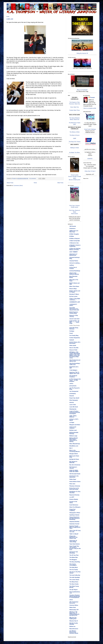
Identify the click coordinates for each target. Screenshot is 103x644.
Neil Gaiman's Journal (73, 468)
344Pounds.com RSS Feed (74, 231)
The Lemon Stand (74, 580)
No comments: (33, 178)
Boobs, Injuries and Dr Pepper (75, 291)
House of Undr (73, 350)
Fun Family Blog (74, 335)
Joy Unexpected (74, 391)
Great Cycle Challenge (90, 129)
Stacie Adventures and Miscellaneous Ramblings (75, 518)
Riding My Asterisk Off (82, 53)
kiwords (72, 402)
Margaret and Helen (75, 425)
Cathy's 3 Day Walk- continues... (75, 299)
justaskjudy (73, 394)
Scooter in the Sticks (73, 502)
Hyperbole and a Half (74, 367)
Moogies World (74, 454)
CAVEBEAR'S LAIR (75, 302)
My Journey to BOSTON (73, 462)
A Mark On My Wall (75, 241)
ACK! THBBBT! (74, 252)
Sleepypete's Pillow (75, 513)
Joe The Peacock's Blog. (75, 389)
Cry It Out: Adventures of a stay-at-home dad (74, 309)
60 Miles (72, 236)
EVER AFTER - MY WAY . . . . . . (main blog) (74, 322)
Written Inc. (73, 626)
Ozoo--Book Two (75, 107)
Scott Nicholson (74, 505)
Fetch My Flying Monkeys (74, 328)
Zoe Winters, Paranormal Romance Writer (74, 632)
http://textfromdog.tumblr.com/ (75, 364)
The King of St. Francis (75, 142)
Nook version (75, 214)
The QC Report (73, 590)
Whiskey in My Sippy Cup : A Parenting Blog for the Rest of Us (74, 614)
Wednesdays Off (74, 610)
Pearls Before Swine (75, 482)
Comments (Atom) (18, 186)
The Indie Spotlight (75, 577)
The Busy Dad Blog (75, 562)
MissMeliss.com (74, 446)
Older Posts (60, 183)
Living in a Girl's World (74, 420)
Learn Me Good (74, 407)
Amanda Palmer (74, 261)
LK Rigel (72, 422)
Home (35, 183)
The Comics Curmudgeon (73, 565)
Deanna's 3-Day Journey (74, 316)
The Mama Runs (74, 582)
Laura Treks (73, 405)
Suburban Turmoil (74, 524)
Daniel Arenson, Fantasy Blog (74, 313)
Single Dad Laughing (72, 510)
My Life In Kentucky (75, 465)
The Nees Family (74, 584)
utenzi (71, 600)
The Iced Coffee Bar (75, 575)
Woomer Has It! (74, 621)
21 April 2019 (10, 19)
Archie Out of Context (73, 268)
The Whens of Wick (75, 132)
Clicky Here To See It (90, 171)
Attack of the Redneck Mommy (74, 274)
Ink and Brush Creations (73, 376)
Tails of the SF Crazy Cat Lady (75, 531)
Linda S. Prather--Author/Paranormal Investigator (75, 412)
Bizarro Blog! (73, 289)
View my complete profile (90, 108)
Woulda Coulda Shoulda (74, 624)
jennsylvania (73, 386)
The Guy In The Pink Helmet (75, 572)
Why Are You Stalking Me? (73, 618)
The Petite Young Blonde (74, 587)
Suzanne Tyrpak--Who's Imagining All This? (75, 527)
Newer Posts (10, 183)
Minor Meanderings (75, 444)
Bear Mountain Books (73, 277)
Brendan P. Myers (74, 294)
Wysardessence (74, 629)
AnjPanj (72, 265)
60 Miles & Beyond (74, 239)
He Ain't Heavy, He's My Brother (75, 343)
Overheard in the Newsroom (74, 477)
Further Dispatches (75, 338)
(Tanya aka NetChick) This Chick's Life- (73, 537)
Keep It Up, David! (74, 398)
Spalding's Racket (74, 515)
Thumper (92, 97)
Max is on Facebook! (82, 90)
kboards (72, 396)
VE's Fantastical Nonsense (74, 602)
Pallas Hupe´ (73, 479)
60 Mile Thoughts (74, 234)
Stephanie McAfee (74, 522)
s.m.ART (72, 497)
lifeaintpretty (73, 409)
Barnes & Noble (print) (75, 180)
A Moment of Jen (74, 243)
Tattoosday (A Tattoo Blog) (73, 541)
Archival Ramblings (75, 271)
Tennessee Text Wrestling (74, 552)
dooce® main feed (74, 319)
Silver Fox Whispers (75, 507)
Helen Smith (73, 345)
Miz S (71, 448)
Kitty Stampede (74, 400)
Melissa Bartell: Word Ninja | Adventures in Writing (74, 440)
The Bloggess (73, 560)
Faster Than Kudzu (75, 325)
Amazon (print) (75, 175)
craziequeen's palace (73, 305)
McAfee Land (73, 430)
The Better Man (74, 557)
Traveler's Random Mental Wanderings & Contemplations (75, 596)
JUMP (75, 138)
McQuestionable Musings (74, 433)
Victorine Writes (74, 605)
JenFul (71, 384)
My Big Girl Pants (74, 459)
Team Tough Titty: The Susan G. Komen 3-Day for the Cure (75, 548)
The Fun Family (74, 570)
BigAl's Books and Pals (74, 284)
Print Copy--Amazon (75, 206)
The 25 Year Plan (74, 555)
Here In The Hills (74, 348)
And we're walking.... (75, 263)
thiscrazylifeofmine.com (75, 592)
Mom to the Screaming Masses (75, 451)
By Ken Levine (73, 296)
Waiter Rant (73, 607)
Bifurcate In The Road (74, 280)
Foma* (71, 333)
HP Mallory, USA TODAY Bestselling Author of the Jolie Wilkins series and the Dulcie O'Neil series (75, 355)
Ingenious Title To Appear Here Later (74, 373)
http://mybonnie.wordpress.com (75, 361)
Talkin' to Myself (74, 534)
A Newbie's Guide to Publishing (75, 246)
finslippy (72, 331)
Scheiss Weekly (74, 499)
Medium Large (73, 436)
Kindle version (75, 207)
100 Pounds (73, 226)
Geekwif (72, 340)
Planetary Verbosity (75, 486)
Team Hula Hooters (75, 544)
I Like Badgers (73, 370)
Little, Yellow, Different (73, 416)
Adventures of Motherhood (73, 255)
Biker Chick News (74, 286)
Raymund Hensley (74, 495)
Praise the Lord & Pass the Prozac (74, 489)
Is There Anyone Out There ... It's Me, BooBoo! (75, 380)
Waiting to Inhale (75, 148)
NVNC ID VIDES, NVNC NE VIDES (74, 471)
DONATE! (90, 159)
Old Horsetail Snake (75, 474)
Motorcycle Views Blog (74, 456)
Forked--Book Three (75, 110)
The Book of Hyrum (75, 135)
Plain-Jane (72, 484)
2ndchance (72, 229)
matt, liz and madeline (73, 427)
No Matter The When (75, 153)
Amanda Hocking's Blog (75, 258)
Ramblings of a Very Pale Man (75, 492)
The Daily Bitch (74, 567)
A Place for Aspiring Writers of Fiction (75, 249)
